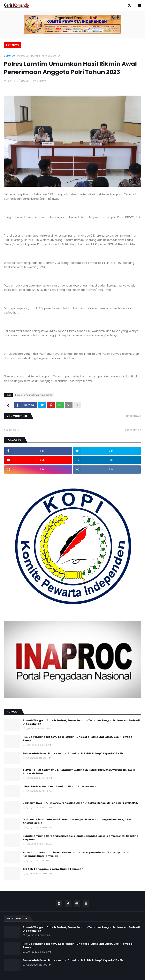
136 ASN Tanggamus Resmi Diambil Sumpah (53, 869)
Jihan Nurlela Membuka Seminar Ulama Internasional (60, 787)
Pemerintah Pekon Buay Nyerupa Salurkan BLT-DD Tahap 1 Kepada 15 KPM (73, 754)
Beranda (9, 56)
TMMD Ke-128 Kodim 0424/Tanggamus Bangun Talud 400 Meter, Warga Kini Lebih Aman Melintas (79, 772)
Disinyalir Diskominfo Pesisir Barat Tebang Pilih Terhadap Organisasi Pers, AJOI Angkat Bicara (77, 821)
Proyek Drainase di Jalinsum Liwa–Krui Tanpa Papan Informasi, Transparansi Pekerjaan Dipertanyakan (76, 854)
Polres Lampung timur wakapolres (39, 56)
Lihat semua (134, 416)
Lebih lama (132, 430)
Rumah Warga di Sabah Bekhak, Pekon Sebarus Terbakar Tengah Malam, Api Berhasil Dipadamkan (81, 722)
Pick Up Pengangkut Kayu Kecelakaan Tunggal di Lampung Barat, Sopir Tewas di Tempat (78, 739)
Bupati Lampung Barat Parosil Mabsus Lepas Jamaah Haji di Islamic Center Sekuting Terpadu (81, 838)
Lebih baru (12, 430)
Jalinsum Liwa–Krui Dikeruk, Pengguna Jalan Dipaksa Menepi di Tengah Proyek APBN (80, 803)
